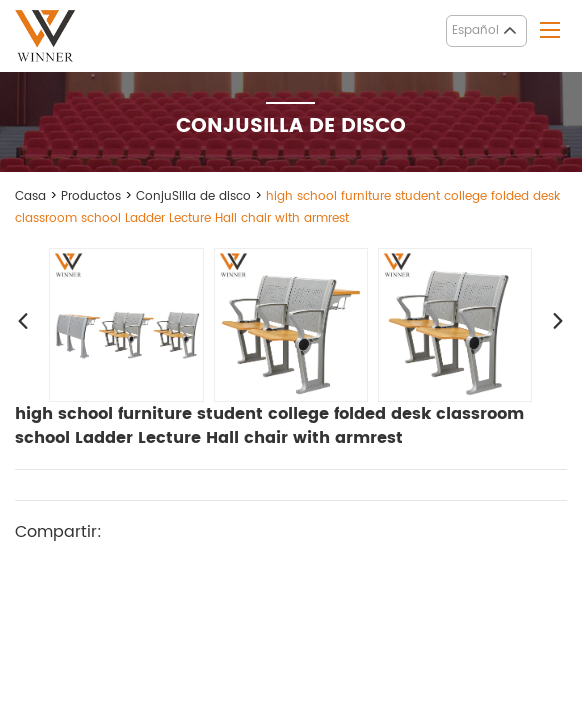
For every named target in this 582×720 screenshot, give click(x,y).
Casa (30, 196)
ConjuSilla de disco (193, 196)
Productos (91, 196)
